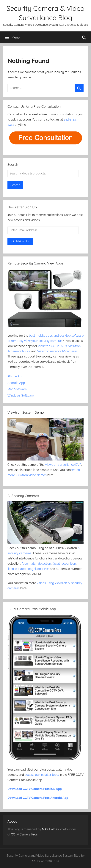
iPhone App (15, 376)
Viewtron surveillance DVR (63, 465)
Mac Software (17, 389)
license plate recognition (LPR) (28, 569)
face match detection (36, 564)
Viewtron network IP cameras (57, 351)
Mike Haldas (50, 829)
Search (15, 185)
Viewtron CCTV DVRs (52, 346)
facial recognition (64, 564)
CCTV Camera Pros (24, 834)
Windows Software (21, 396)
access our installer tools (42, 775)
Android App (16, 383)
